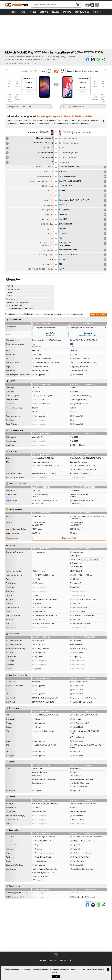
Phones (32, 12)
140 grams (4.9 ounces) (29, 138)
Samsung (73, 351)
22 (63, 71)
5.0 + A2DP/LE (83, 260)
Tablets (97, 12)
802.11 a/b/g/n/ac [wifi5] (83, 255)
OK (56, 976)
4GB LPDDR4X (83, 172)
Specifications (29, 78)
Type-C (83, 269)
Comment (84, 123)
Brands (56, 12)
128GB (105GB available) (83, 177)
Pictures (29, 92)
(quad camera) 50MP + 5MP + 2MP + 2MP (83, 200)
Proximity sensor (29, 158)
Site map (43, 960)
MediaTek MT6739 (43, 458)
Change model (11, 327)
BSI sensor (83, 205)
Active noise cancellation (83, 250)
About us (53, 960)
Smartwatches (82, 12)
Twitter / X (92, 5)
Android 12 (74, 437)
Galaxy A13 (88, 335)
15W (83, 238)
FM (29, 162)
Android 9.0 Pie (38, 437)
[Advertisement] (56, 32)
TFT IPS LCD (29, 148)
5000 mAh (83, 234)
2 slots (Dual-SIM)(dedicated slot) (83, 244)
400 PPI (83, 191)
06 (49, 71)
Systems (67, 12)
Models (29, 87)
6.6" (83, 196)
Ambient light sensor (29, 153)
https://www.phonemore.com (17, 5)
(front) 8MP (83, 215)
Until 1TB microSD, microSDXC (83, 181)
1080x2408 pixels (83, 186)
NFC (83, 264)
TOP (56, 955)
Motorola (36, 351)
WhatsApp (98, 60)
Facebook (97, 5)
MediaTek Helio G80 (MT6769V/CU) (87, 458)
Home (14, 12)
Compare (44, 12)
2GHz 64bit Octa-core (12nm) (83, 167)
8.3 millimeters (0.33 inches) (29, 143)
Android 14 (83, 219)
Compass (83, 229)
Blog (23, 12)
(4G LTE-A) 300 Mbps (83, 224)
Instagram (87, 5)
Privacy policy (66, 960)
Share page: (104, 60)
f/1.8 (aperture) (83, 210)
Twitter (93, 60)
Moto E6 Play (50, 335)
